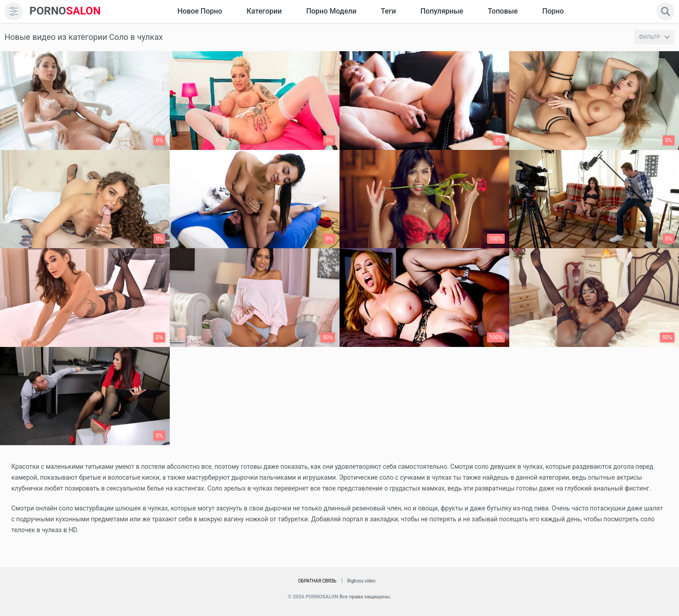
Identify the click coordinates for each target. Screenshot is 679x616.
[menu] (14, 11)
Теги (388, 11)
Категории (264, 11)
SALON (65, 11)
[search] (665, 11)
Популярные (442, 11)
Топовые (502, 11)
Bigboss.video (361, 581)
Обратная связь (317, 581)
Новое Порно (200, 11)
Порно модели (331, 11)
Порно (553, 11)
